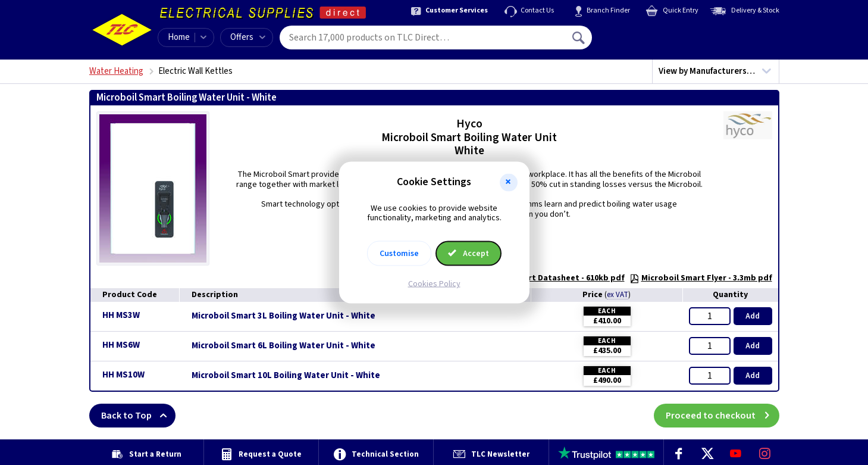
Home (179, 37)
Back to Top (138, 416)
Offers (248, 37)
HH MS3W (121, 315)
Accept (469, 254)
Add (753, 316)
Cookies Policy (434, 284)
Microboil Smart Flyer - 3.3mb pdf (701, 278)
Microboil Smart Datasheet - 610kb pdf (543, 278)
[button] (509, 182)
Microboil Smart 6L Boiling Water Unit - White (283, 346)
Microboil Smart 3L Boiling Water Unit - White (283, 316)
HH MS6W (121, 345)
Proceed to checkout (723, 416)
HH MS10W (123, 375)
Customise (399, 254)
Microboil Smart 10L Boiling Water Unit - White (286, 376)
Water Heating (116, 71)
